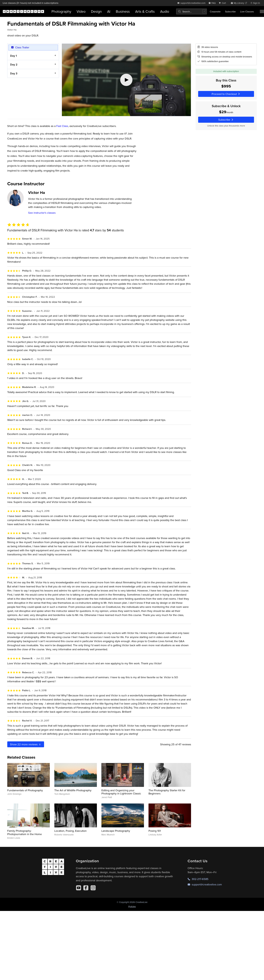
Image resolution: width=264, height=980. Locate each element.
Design (96, 11)
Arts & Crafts (145, 11)
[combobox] (191, 11)
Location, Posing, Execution (70, 831)
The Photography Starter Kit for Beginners (167, 792)
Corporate (215, 11)
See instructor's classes (42, 213)
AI (109, 11)
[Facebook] (86, 888)
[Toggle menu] (262, 11)
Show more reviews (26, 744)
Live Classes (247, 11)
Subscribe (230, 11)
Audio (165, 11)
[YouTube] (79, 888)
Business (123, 11)
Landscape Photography (116, 831)
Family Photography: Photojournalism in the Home (25, 832)
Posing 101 (155, 831)
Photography (61, 11)
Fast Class (62, 126)
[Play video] (126, 80)
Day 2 (14, 64)
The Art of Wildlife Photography (73, 790)
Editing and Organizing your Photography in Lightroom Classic (121, 792)
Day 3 (14, 73)
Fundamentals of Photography (25, 790)
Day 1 (13, 56)
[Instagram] (93, 888)
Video (81, 11)
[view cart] (223, 3)
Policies (132, 906)
